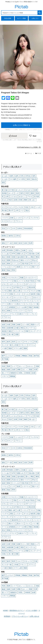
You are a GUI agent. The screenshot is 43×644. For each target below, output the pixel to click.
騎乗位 (4, 236)
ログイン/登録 (21, 18)
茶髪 (27, 331)
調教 (19, 370)
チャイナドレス (26, 301)
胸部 (26, 200)
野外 (14, 270)
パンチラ (5, 294)
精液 (9, 257)
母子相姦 (5, 359)
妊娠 (24, 250)
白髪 (9, 324)
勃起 (9, 270)
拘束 (3, 366)
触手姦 (36, 356)
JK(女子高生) (30, 281)
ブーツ (4, 304)
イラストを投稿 (31, 610)
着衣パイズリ (25, 260)
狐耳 (9, 342)
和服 (30, 307)
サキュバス (28, 342)
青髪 (3, 328)
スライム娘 (18, 348)
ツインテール (19, 331)
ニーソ (29, 297)
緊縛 (9, 366)
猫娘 (25, 348)
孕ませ (35, 260)
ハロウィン (13, 284)
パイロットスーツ (19, 311)
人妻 (19, 291)
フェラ (26, 218)
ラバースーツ (7, 281)
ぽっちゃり (20, 190)
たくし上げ (16, 264)
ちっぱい (5, 179)
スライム (32, 345)
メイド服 (35, 304)
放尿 (14, 370)
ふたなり (10, 356)
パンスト (37, 301)
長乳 (29, 179)
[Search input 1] (20, 13)
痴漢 (19, 267)
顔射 (12, 218)
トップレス (32, 314)
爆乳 (12, 176)
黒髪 (14, 324)
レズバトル (26, 267)
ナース (4, 307)
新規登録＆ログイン (17, 610)
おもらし (31, 366)
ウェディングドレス (9, 314)
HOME (6, 610)
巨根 (21, 200)
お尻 (7, 196)
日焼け (4, 334)
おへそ (11, 193)
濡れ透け (32, 254)
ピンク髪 (26, 324)
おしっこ (22, 366)
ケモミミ (23, 345)
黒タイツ (20, 304)
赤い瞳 (11, 334)
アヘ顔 (9, 243)
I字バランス (35, 264)
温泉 (3, 264)
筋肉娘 (4, 193)
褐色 (10, 331)
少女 (32, 207)
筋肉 (38, 193)
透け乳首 (25, 264)
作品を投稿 (8, 18)
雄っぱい (32, 200)
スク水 (4, 291)
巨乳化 (28, 176)
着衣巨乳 (15, 301)
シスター (19, 294)
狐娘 (10, 348)
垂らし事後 (30, 257)
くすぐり (5, 376)
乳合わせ (15, 260)
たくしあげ (6, 254)
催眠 (9, 370)
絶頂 (21, 243)
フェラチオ (35, 218)
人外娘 (16, 345)
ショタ (38, 207)
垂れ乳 (35, 179)
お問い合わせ (34, 616)
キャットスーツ (19, 297)
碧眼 (17, 334)
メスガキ (20, 207)
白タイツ (37, 297)
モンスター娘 (7, 345)
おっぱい (5, 176)
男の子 (11, 210)
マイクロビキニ (13, 278)
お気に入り (35, 18)
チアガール (6, 317)
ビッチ (13, 267)
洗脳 (37, 366)
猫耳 (3, 342)
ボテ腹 (11, 190)
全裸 (3, 250)
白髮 (17, 328)
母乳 (3, 183)
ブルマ (29, 311)
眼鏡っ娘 (12, 291)
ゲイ (9, 228)
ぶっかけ (19, 218)
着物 (9, 311)
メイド (21, 281)
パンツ (21, 284)
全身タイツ (22, 314)
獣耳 (14, 342)
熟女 (27, 210)
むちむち (29, 190)
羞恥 (3, 243)
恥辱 (31, 243)
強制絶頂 (13, 373)
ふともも (14, 196)
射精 (14, 257)
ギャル (26, 294)
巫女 (3, 311)
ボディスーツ (30, 284)
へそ (17, 193)
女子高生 (17, 287)
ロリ (3, 207)
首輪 (39, 291)
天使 (36, 342)
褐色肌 (4, 331)
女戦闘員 (12, 307)
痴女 (3, 257)
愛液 (3, 270)
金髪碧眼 (10, 328)
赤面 (15, 243)
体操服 (36, 307)
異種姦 (18, 356)
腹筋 (32, 193)
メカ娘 (4, 348)
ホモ (14, 228)
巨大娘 (36, 196)
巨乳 (22, 176)
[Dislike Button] (34, 136)
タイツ (24, 287)
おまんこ (22, 196)
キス (3, 221)
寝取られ (20, 254)
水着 (3, 278)
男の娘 (4, 210)
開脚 (9, 260)
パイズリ (5, 218)
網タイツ (12, 304)
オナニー (10, 221)
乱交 (3, 260)
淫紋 (15, 281)
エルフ (20, 342)
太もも (4, 200)
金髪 (3, 324)
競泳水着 (32, 287)
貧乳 (34, 176)
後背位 (11, 236)
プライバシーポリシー (20, 616)
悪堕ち (18, 250)
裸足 (12, 294)
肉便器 (28, 373)
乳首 (10, 200)
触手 (3, 356)
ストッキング (7, 297)
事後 (37, 257)
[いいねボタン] (14, 136)
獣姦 (31, 356)
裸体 (9, 264)
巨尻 (27, 193)
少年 (17, 210)
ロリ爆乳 (13, 179)
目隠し (21, 373)
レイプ (15, 366)
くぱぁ (30, 250)
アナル (30, 196)
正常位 (18, 236)
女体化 (20, 228)
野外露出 (10, 250)
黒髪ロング (35, 324)
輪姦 (3, 370)
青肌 (22, 328)
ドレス (28, 304)
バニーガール (7, 287)
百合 (3, 228)
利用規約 (7, 616)
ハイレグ (25, 291)
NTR (13, 254)
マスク (33, 291)
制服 (22, 278)
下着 (38, 281)
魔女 (39, 294)
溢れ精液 (21, 257)
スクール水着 (22, 307)
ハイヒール (6, 301)
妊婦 (36, 190)
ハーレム (5, 267)
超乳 (17, 176)
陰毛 (22, 193)
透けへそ (35, 267)
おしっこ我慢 (27, 370)
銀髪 (19, 324)
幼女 (27, 207)
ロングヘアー (35, 331)
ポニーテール (31, 328)
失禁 (36, 370)
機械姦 (25, 356)
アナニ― (19, 221)
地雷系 (33, 294)
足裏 (15, 200)
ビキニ (4, 284)
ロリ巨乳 (22, 179)
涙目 (26, 243)
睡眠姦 (13, 376)
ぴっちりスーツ (31, 278)
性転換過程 (28, 228)
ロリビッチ (11, 207)
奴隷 (34, 373)
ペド (22, 210)
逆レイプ (5, 373)
